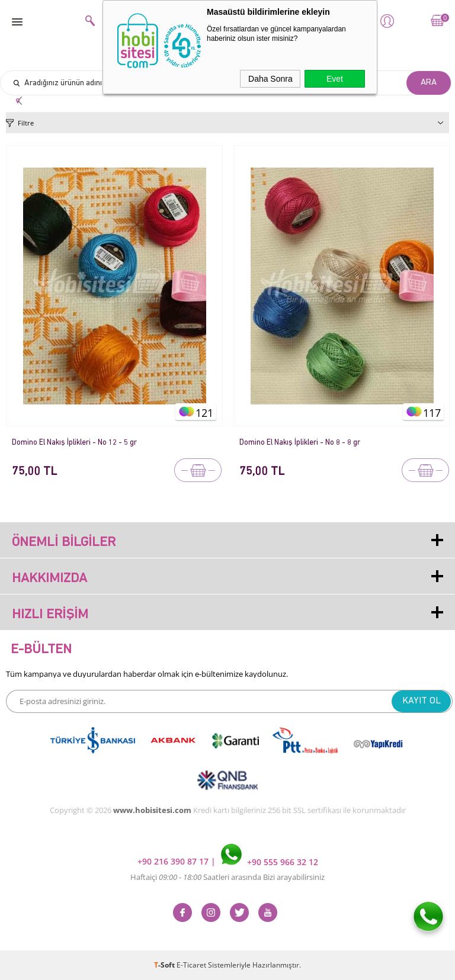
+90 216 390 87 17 (174, 862)
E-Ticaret (191, 965)
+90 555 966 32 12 (270, 862)
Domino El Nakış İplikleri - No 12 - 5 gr (74, 443)
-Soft (165, 965)
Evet (335, 79)
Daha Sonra (270, 79)
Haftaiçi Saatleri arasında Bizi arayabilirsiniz (227, 877)
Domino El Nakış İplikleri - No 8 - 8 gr (300, 443)
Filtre (26, 123)
